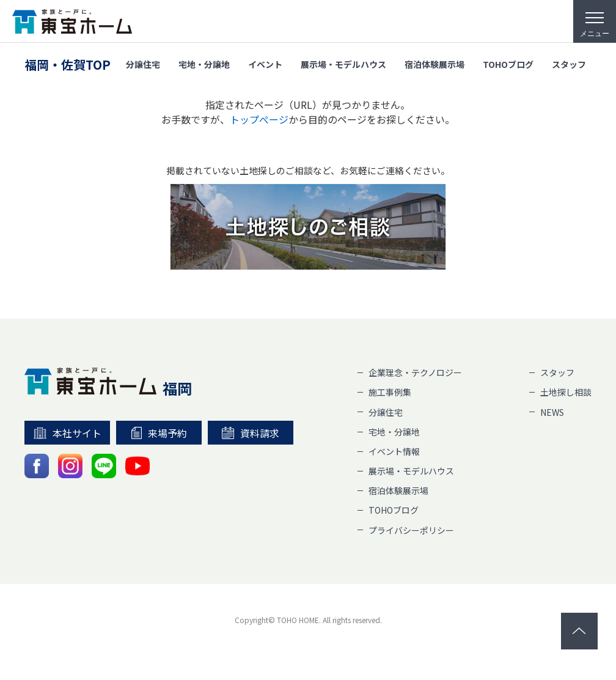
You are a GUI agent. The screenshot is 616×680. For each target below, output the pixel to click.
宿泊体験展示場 (435, 62)
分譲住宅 (143, 62)
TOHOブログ (508, 62)
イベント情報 (394, 451)
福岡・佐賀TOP (68, 63)
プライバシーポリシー (411, 530)
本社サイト (68, 433)
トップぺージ (259, 119)
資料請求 (251, 433)
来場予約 (159, 433)
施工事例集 (390, 392)
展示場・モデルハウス (343, 62)
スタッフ (569, 62)
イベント (265, 62)
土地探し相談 (566, 392)
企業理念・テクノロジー (415, 372)
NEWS (552, 412)
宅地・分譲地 (204, 62)
